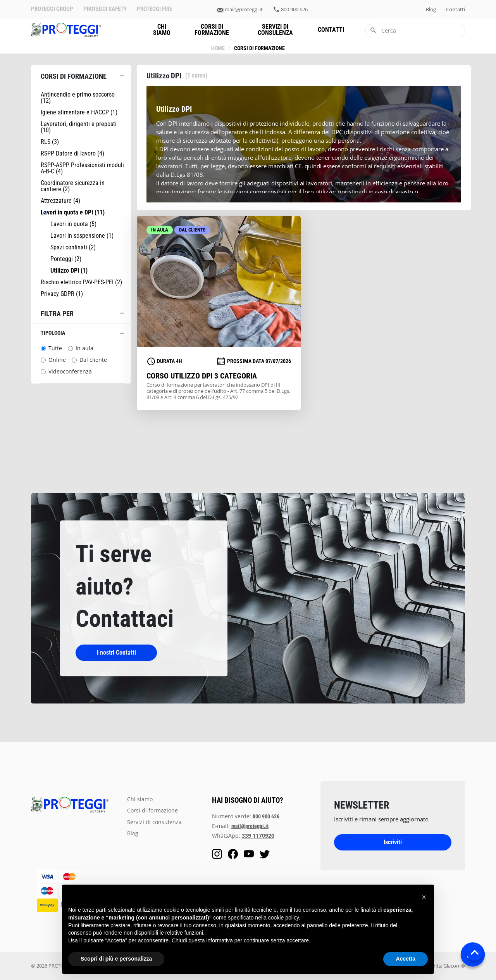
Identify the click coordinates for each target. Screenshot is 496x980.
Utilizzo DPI (69, 271)
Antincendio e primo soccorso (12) (78, 98)
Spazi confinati (73, 247)
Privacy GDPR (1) (62, 294)
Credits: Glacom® (445, 966)
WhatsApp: (243, 836)
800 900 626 (294, 10)
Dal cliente (93, 360)
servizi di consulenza (275, 30)
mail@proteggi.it (244, 10)
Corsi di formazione (212, 30)
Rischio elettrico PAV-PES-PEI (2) (81, 282)
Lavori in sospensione (82, 236)
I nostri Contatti (116, 652)
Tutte (55, 348)
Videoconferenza (70, 372)
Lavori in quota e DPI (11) (73, 213)
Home (218, 48)
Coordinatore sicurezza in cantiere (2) (73, 186)
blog (431, 10)
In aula (84, 348)
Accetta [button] (406, 959)
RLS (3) (50, 142)
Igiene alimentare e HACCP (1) (79, 112)
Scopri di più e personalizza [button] (116, 959)
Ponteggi (66, 259)
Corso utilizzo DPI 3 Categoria (202, 376)
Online (57, 360)
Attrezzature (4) (60, 201)
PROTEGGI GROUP (52, 9)
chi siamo (162, 30)
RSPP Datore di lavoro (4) (72, 154)
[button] (424, 897)
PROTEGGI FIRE (154, 9)
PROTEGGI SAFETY (105, 9)
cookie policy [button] (283, 918)
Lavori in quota (73, 224)
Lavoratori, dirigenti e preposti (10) (79, 127)
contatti (456, 10)
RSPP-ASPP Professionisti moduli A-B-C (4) (82, 168)
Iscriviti (393, 842)
